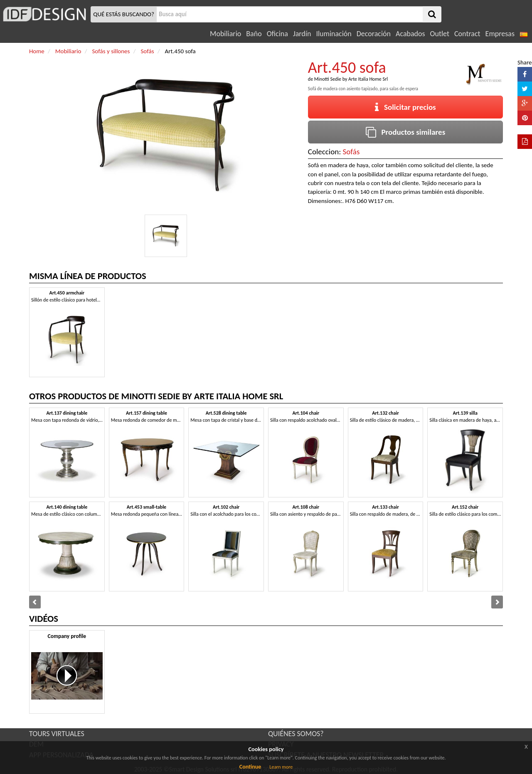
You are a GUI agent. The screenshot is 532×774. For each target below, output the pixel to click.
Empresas (500, 34)
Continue (250, 767)
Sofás (351, 152)
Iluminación (334, 34)
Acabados (410, 34)
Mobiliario (225, 34)
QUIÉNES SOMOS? (296, 734)
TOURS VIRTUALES (57, 734)
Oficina (277, 34)
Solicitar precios (405, 107)
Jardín (302, 34)
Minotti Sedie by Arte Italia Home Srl (351, 79)
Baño (254, 34)
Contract (467, 34)
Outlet (440, 34)
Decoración (374, 34)
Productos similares (406, 132)
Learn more (281, 767)
